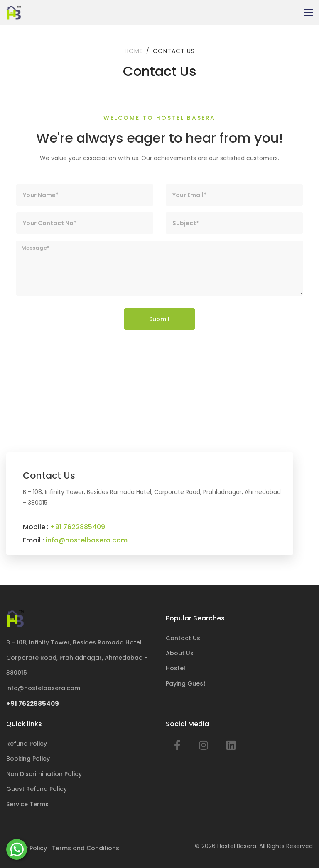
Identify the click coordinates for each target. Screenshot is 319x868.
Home (134, 51)
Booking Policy (28, 759)
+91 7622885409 (78, 527)
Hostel (175, 668)
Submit (159, 319)
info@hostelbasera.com (87, 540)
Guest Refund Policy (37, 789)
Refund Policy (27, 744)
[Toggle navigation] (308, 13)
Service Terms (27, 804)
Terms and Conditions (86, 848)
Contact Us (183, 638)
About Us (180, 653)
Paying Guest (186, 683)
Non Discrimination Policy (44, 774)
